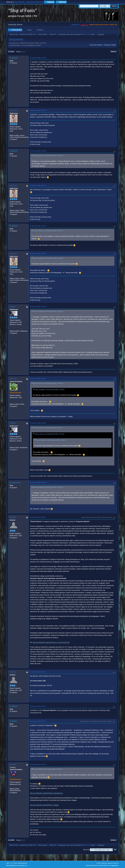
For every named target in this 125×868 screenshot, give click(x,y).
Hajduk (13, 517)
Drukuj (114, 52)
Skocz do (86, 850)
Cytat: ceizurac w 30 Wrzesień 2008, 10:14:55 (48, 156)
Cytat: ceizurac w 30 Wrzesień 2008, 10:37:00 (48, 383)
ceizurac (13, 110)
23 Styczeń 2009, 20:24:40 (38, 517)
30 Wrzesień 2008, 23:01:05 (38, 483)
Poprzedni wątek (96, 45)
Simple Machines (22, 863)
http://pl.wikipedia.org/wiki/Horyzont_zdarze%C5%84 (51, 642)
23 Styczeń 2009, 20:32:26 (38, 672)
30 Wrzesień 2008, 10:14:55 (38, 110)
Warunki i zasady (107, 863)
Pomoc (99, 863)
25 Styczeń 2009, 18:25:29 (38, 706)
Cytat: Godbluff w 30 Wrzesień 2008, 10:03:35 (48, 311)
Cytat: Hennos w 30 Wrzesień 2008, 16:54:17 (48, 428)
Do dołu (11, 52)
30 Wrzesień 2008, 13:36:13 (38, 307)
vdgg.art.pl (84, 25)
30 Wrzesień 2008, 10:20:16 (38, 151)
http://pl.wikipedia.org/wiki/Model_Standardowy (46, 793)
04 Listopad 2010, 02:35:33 (38, 764)
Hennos (13, 379)
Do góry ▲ (116, 863)
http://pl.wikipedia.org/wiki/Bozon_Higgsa (44, 805)
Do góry (11, 840)
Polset (12, 307)
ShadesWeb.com (22, 866)
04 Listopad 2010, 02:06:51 (38, 721)
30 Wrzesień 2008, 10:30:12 (38, 185)
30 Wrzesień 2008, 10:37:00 (38, 253)
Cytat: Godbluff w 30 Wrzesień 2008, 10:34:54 (48, 258)
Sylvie (93, 34)
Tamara (13, 764)
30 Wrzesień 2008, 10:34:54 (38, 226)
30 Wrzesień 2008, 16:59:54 (38, 423)
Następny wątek (110, 45)
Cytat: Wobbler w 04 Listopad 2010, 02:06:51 (48, 769)
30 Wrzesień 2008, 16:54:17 (38, 379)
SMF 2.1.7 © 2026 (11, 863)
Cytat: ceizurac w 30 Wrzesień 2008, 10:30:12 (48, 231)
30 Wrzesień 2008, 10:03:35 (38, 58)
